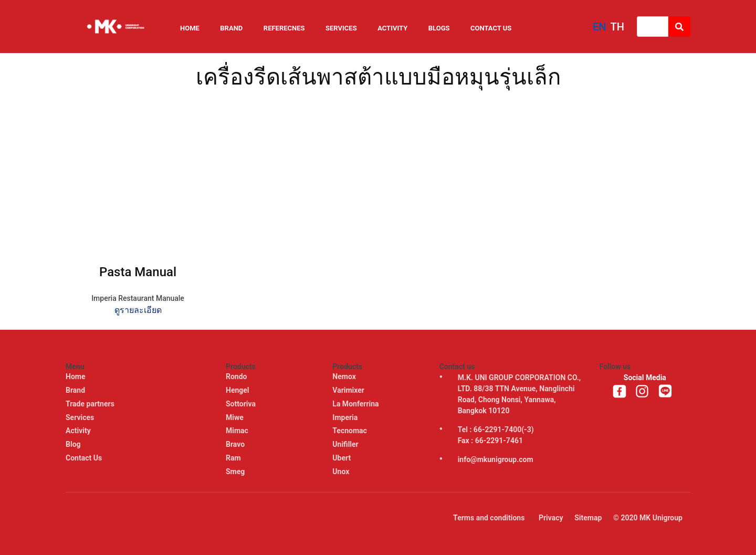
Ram (234, 458)
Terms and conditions (489, 518)
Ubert (342, 458)
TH (617, 27)
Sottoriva (242, 404)
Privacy (551, 518)
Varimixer (349, 390)
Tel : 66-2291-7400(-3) (496, 430)
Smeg (236, 472)
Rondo (237, 376)
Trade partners (90, 404)
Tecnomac (350, 431)
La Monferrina (356, 404)
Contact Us (491, 28)
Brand (231, 28)
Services (341, 28)
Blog (73, 444)
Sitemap (588, 518)
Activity (392, 28)
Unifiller (346, 444)
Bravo (236, 444)
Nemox (345, 376)
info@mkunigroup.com (496, 459)
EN (600, 27)
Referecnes (284, 28)
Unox (342, 472)
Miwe (235, 417)
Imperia (346, 417)
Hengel (238, 390)
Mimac (238, 431)
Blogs (439, 28)
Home (190, 28)
